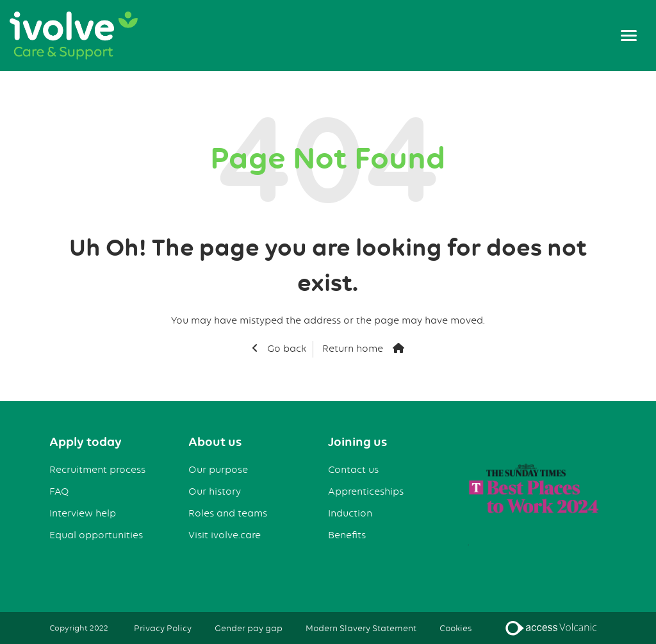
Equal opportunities (96, 535)
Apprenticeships (366, 491)
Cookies (455, 628)
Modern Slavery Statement (361, 628)
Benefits (347, 535)
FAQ (59, 491)
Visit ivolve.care (225, 535)
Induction (350, 513)
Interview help (83, 513)
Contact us (353, 470)
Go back (285, 349)
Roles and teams (228, 513)
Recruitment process (97, 470)
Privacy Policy (163, 628)
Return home (353, 349)
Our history (215, 491)
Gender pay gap (249, 628)
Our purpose (218, 470)
